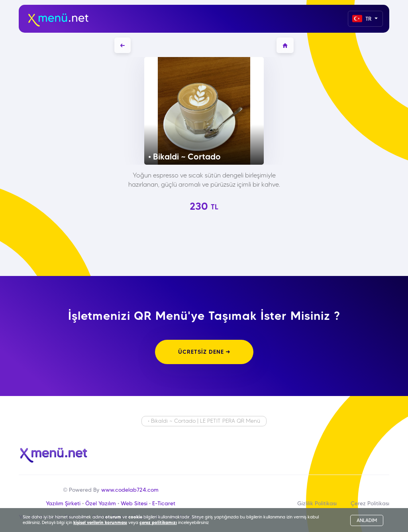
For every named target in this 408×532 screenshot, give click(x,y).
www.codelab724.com (130, 490)
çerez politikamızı (158, 522)
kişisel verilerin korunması (100, 522)
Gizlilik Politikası (317, 503)
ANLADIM (367, 520)
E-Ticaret (164, 503)
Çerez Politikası (370, 503)
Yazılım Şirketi (63, 503)
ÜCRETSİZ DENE (204, 352)
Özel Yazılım (101, 503)
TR (363, 19)
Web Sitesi (134, 503)
